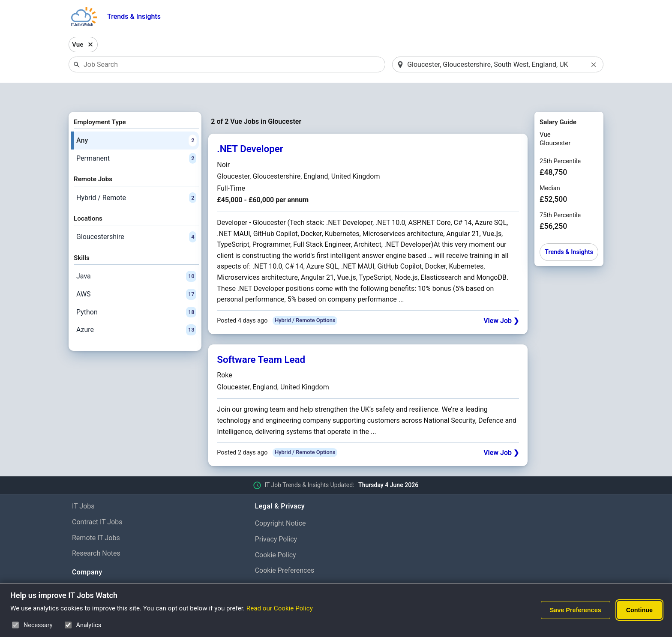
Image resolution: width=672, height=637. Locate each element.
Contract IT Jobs (97, 500)
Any (136, 118)
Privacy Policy (276, 517)
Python (136, 290)
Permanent (136, 136)
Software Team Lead (261, 337)
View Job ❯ (501, 298)
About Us (86, 567)
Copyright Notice (280, 501)
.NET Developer (250, 127)
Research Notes (96, 531)
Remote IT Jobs (96, 516)
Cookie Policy (276, 533)
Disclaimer (271, 564)
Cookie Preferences (285, 549)
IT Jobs (83, 484)
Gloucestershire (136, 215)
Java (136, 254)
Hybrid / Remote (136, 176)
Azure (136, 308)
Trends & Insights (134, 16)
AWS (136, 272)
